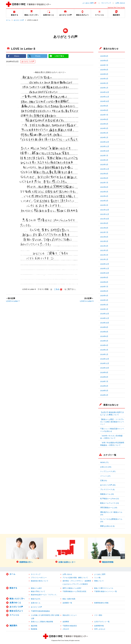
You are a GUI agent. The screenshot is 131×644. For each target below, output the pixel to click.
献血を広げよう (16, 611)
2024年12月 (105, 92)
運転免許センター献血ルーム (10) (111, 513)
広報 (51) (104, 481)
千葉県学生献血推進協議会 (40, 611)
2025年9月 (104, 56)
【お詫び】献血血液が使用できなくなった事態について (112, 414)
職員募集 (34, 629)
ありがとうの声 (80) (108, 485)
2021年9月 (104, 223)
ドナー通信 (98, 615)
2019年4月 (104, 345)
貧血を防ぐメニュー (70, 615)
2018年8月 (104, 377)
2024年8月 (104, 110)
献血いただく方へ (17, 599)
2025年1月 (104, 88)
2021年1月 (104, 259)
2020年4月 (104, 296)
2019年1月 (104, 354)
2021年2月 (104, 255)
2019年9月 (104, 327)
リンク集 (97, 578)
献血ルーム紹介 (36, 588)
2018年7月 (104, 382)
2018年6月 (104, 386)
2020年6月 (104, 291)
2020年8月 (104, 282)
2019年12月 (105, 314)
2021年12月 (105, 210)
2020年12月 (105, 264)
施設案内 (13, 625)
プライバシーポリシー (39, 578)
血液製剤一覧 (67, 603)
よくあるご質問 (88, 3)
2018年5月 (104, 391)
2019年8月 (104, 332)
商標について (99, 581)
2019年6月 (104, 336)
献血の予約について (38, 591)
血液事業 (66, 622)
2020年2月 (104, 305)
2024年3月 (104, 128)
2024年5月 (104, 124)
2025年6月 (104, 70)
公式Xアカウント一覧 (102, 622)
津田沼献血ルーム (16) (109, 508)
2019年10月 (105, 323)
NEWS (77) (104, 462)
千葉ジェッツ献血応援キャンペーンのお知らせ (112, 430)
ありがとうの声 (19, 20)
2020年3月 (104, 300)
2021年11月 (105, 214)
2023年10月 (105, 151)
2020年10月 (105, 273)
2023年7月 (104, 156)
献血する (13, 588)
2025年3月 (104, 79)
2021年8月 (104, 228)
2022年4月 (104, 196)
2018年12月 (105, 359)
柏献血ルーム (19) (107, 494)
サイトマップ (106, 3)
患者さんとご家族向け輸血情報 (42, 622)
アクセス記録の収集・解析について (75, 578)
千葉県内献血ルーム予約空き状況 (74, 591)
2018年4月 (104, 395)
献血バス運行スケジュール (104, 588)
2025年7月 (104, 65)
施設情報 (34, 626)
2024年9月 (104, 106)
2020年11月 (105, 269)
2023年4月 (104, 160)
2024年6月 (104, 119)
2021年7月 (104, 232)
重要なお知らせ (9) (107, 526)
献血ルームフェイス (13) (110, 503)
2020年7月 (104, 287)
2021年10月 (105, 219)
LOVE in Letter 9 (87, 301)
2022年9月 (104, 174)
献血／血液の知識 (69, 599)
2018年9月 (104, 373)
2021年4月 (104, 246)
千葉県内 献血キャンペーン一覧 (106, 591)
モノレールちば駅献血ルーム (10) (111, 520)
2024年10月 (105, 101)
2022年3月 (104, 201)
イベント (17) (105, 476)
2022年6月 (104, 187)
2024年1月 (104, 138)
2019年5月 (104, 341)
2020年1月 (104, 309)
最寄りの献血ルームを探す (72, 588)
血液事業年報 (99, 626)
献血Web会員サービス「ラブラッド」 (44, 595)
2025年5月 (104, 74)
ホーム (8, 20)
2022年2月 (104, 205)
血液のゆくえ (15, 603)
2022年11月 (105, 169)
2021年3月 (104, 250)
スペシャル (14, 615)
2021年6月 (104, 237)
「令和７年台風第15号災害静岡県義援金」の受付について (112, 444)
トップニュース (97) (108, 471)
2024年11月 (105, 97)
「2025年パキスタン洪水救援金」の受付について (111, 437)
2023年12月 (105, 142)
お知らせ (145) (106, 467)
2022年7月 (104, 183)
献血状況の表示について (40, 581)
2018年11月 (105, 363)
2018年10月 (105, 368)
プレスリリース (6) (107, 489)
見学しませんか (100, 629)
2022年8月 (104, 178)
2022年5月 (104, 192)
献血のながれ (36, 599)
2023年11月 (105, 147)
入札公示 (66, 629)
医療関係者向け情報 (101, 603)
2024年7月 (104, 115)
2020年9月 (104, 278)
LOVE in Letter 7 (13, 301)
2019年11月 (105, 318)
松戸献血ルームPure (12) (110, 499)
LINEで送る (59, 56)
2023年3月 (104, 165)
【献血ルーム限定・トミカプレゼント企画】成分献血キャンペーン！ (112, 422)
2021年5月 (104, 241)
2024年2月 (104, 133)
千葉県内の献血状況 (70, 626)
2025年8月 (104, 61)
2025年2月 (104, 83)
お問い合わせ (120, 3)
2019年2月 (104, 350)
